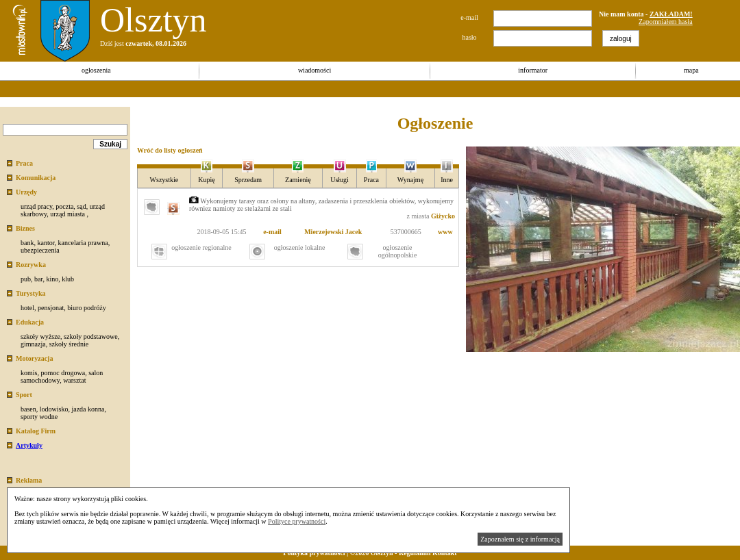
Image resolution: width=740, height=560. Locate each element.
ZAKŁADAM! (671, 14)
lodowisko (54, 409)
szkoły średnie (69, 344)
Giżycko (443, 216)
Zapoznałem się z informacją (520, 539)
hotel (27, 308)
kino (52, 279)
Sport (24, 395)
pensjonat (51, 308)
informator (533, 70)
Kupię (206, 180)
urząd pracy (36, 206)
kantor (46, 243)
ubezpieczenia (40, 250)
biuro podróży (86, 308)
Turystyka (31, 293)
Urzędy (26, 192)
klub (68, 279)
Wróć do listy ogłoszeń (170, 150)
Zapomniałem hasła (666, 22)
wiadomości (314, 70)
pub (26, 279)
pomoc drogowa (63, 373)
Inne (447, 180)
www (445, 232)
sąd (81, 206)
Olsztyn (153, 20)
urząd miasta (67, 214)
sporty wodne (39, 417)
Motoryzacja (34, 358)
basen (28, 409)
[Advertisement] (249, 89)
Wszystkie (164, 180)
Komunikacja (36, 178)
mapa (691, 70)
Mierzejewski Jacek (333, 232)
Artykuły (29, 445)
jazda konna (88, 409)
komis (29, 373)
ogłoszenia (96, 70)
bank (27, 243)
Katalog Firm (36, 431)
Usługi (340, 180)
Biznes (25, 228)
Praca (24, 163)
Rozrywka (31, 265)
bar (38, 279)
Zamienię (298, 180)
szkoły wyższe (40, 336)
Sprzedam (248, 180)
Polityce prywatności (297, 521)
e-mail (272, 232)
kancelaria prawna (83, 243)
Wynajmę (410, 180)
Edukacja (30, 322)
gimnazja (33, 344)
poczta (64, 206)
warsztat (74, 380)
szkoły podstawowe (91, 336)
